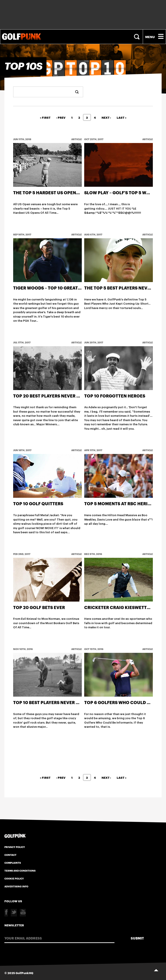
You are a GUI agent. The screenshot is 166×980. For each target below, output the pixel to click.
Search (137, 37)
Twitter (14, 913)
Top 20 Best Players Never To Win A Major (63, 396)
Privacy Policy (15, 847)
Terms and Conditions (20, 871)
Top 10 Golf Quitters (38, 503)
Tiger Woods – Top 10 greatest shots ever (63, 288)
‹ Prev (61, 117)
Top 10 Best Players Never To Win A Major (62, 702)
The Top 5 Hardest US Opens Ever (52, 192)
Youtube (23, 913)
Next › (106, 117)
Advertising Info (16, 886)
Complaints (13, 863)
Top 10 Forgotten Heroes (115, 396)
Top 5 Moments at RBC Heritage (121, 503)
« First (45, 117)
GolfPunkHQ (24, 973)
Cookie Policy (14, 878)
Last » (121, 117)
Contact (10, 855)
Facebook (6, 913)
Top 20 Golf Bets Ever (39, 607)
